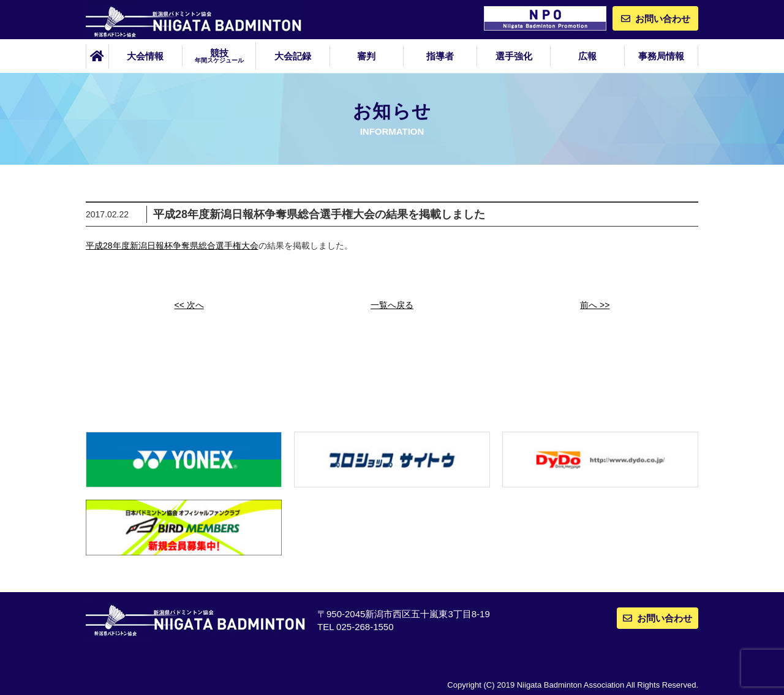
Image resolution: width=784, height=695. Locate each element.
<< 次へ (189, 305)
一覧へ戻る (392, 305)
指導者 (440, 56)
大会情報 (145, 56)
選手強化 (514, 56)
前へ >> (595, 305)
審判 (366, 56)
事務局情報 (661, 56)
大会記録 (293, 56)
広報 (587, 56)
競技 (219, 56)
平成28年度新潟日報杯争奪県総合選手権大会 (172, 246)
